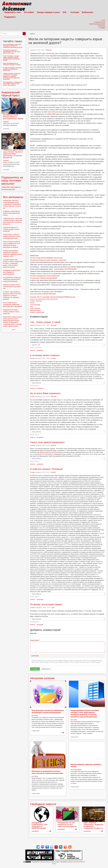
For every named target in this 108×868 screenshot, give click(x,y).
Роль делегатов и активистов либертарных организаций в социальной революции (12, 279)
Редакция (49, 50)
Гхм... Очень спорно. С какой (45, 322)
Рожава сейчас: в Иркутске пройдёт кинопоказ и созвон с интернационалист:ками (12, 236)
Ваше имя (33, 633)
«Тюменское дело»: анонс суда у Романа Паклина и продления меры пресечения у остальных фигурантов (13, 154)
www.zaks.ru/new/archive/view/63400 (45, 278)
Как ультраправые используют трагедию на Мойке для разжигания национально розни (13, 46)
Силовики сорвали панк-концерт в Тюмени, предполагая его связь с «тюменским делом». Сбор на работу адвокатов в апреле (13, 263)
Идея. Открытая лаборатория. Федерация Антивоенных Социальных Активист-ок (93, 825)
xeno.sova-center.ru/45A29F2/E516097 (43, 294)
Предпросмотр (46, 669)
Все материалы (13, 197)
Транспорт (39, 301)
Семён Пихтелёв (35, 308)
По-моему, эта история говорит (46, 604)
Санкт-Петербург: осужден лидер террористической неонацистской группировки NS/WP (11, 58)
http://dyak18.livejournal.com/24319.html (49, 452)
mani (53, 608)
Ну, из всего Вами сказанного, (46, 393)
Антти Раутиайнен (76, 770)
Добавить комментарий (37, 312)
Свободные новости (43, 804)
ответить (33, 350)
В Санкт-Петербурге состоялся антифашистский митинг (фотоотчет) (12, 69)
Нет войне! (29, 12)
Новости (32, 34)
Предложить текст (13, 12)
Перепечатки (54, 299)
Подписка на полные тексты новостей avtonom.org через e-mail (12, 287)
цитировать (40, 350)
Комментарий (35, 640)
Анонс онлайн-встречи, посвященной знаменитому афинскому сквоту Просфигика (12, 305)
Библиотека (88, 12)
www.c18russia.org (54, 112)
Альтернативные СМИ (42, 299)
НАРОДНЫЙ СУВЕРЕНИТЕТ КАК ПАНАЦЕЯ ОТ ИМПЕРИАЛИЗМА (40, 825)
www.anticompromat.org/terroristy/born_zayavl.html (49, 260)
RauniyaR (54, 325)
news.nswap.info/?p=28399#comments (86, 274)
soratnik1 (53, 358)
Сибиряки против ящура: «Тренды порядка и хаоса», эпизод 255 (11, 312)
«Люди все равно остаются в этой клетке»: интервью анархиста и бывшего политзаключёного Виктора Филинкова (12, 76)
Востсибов (35, 716)
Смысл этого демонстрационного (47, 442)
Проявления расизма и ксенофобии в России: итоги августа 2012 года (12, 52)
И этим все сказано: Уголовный (46, 469)
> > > (14, 330)
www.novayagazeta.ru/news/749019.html (46, 276)
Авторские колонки (42, 678)
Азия (31, 307)
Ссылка (32, 325)
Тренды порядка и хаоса (48, 12)
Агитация (75, 12)
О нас (54, 864)
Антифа (32, 301)
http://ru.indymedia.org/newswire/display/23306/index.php (56, 297)
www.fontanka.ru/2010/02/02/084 (65, 269)
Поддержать (10, 17)
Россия (32, 303)
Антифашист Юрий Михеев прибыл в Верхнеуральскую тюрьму (13, 117)
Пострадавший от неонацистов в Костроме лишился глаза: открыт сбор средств (12, 84)
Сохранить (35, 669)
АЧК (65, 12)
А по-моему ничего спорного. (45, 355)
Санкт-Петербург (35, 305)
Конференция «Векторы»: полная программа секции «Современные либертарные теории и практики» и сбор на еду (12, 204)
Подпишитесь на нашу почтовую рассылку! (12, 180)
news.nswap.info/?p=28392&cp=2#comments (47, 258)
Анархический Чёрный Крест (11, 94)
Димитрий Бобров (35, 310)
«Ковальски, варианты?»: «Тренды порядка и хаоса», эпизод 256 (11, 229)
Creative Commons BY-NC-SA (76, 862)
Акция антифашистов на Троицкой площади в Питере (12, 64)
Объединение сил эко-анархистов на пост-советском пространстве (67, 825)
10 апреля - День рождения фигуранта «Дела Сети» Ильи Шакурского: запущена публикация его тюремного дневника (12, 296)
